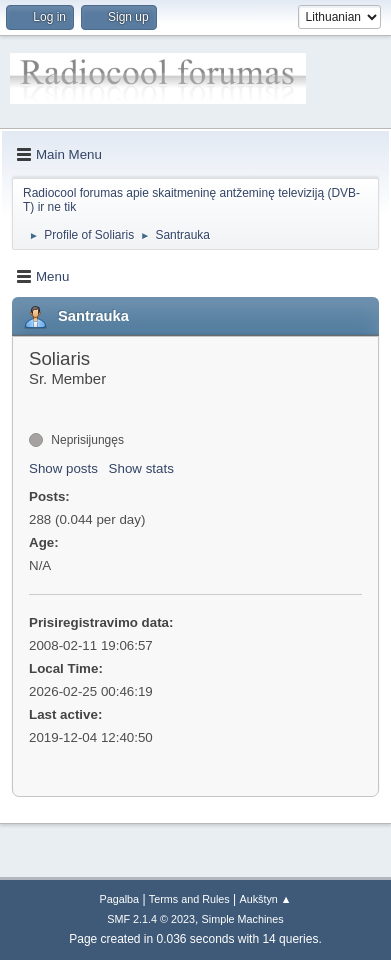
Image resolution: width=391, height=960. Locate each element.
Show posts (63, 468)
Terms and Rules (189, 899)
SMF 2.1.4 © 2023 (151, 919)
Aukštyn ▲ (266, 899)
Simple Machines (243, 919)
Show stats (141, 468)
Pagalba (119, 899)
